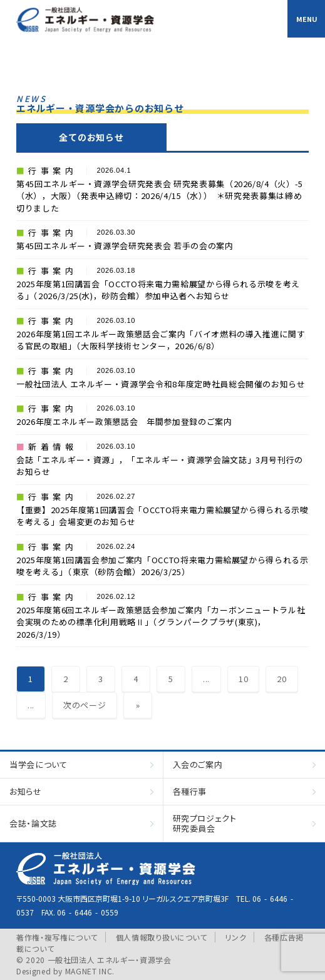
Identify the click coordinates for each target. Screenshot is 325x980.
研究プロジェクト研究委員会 (205, 823)
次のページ (85, 705)
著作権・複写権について (57, 937)
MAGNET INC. (90, 971)
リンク (235, 937)
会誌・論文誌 (33, 823)
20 (281, 679)
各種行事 (190, 791)
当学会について (39, 764)
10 (243, 679)
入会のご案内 (198, 764)
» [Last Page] (138, 705)
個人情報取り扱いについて (162, 937)
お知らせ (26, 791)
